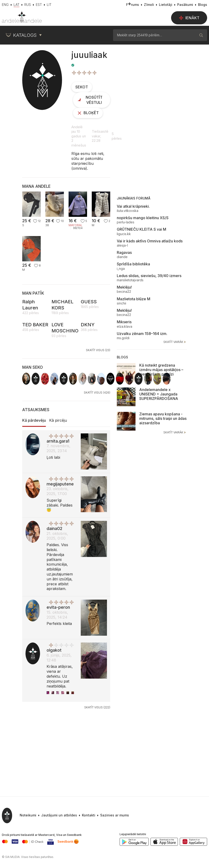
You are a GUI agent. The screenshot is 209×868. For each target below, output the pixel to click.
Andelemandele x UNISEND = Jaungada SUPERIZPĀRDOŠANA (159, 394)
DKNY (88, 325)
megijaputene (60, 484)
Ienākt (189, 18)
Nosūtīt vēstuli (90, 100)
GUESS (89, 302)
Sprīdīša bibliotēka (133, 264)
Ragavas (124, 252)
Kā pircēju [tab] (58, 420)
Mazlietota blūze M (134, 299)
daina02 (54, 528)
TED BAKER (35, 325)
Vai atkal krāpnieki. (133, 206)
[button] (112, 815)
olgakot (54, 650)
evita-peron (58, 607)
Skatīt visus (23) (98, 350)
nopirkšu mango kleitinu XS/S (143, 218)
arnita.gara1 (58, 441)
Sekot (82, 87)
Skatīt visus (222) (97, 707)
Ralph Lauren (30, 305)
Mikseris (124, 322)
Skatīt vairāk (175, 342)
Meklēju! (124, 287)
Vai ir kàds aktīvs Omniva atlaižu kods (150, 241)
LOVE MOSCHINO (65, 328)
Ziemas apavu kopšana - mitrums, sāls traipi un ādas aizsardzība (163, 418)
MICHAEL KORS (62, 305)
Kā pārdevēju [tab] (34, 420)
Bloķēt (88, 113)
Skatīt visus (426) (97, 393)
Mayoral (75, 225)
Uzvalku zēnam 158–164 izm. (142, 334)
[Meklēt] (201, 35)
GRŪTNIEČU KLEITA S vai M (141, 229)
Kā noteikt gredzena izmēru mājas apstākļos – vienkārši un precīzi (161, 370)
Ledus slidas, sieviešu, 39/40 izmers (149, 276)
